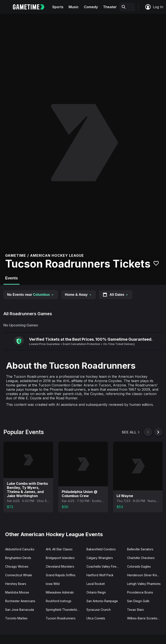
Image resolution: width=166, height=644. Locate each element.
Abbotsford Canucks (20, 549)
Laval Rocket (96, 584)
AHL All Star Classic (59, 549)
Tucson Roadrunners (61, 618)
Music (74, 7)
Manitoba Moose (17, 592)
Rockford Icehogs (59, 601)
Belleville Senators (140, 549)
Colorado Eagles (139, 566)
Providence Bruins (140, 592)
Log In (154, 7)
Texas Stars (135, 610)
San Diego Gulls (138, 601)
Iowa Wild (53, 584)
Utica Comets (96, 618)
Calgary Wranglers (100, 558)
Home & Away (78, 295)
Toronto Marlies (16, 618)
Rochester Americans (20, 601)
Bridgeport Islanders (60, 558)
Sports (58, 7)
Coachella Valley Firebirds (105, 566)
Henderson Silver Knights (145, 575)
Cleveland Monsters (60, 566)
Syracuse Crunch (99, 610)
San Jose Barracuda (20, 610)
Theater (110, 7)
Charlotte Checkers (141, 558)
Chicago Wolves (17, 566)
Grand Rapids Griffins (61, 575)
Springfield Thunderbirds (64, 610)
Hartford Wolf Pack (100, 575)
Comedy (91, 7)
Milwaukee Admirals (60, 592)
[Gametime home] (31, 7)
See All (131, 432)
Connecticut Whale (19, 575)
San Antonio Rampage (102, 601)
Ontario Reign (96, 592)
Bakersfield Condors (101, 549)
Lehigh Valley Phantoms (144, 584)
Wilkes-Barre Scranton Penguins (146, 618)
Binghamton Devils (18, 558)
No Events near (31, 295)
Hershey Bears (16, 584)
